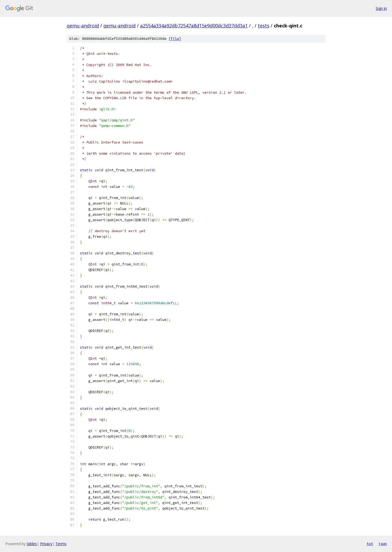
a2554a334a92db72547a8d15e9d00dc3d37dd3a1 (194, 26)
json (383, 544)
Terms (61, 544)
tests (264, 26)
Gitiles (32, 544)
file (175, 39)
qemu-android (83, 26)
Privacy (46, 544)
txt (370, 544)
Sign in (381, 8)
